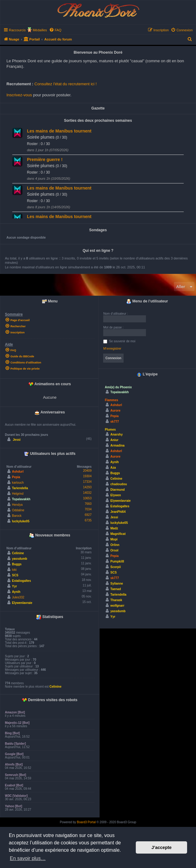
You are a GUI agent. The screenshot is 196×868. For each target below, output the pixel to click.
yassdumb (20, 559)
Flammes (111, 400)
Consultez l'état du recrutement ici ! (66, 84)
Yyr (14, 586)
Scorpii (116, 567)
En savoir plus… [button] (28, 858)
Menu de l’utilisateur (147, 301)
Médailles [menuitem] (40, 30)
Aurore (115, 411)
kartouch (18, 483)
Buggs (17, 564)
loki (14, 570)
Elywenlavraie (22, 603)
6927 (88, 515)
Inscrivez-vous (19, 95)
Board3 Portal (86, 822)
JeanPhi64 (118, 512)
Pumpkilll (117, 561)
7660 (88, 504)
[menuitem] (55, 30)
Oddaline (18, 510)
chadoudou (119, 484)
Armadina (117, 446)
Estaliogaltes (22, 581)
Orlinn (115, 545)
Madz (114, 528)
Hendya (17, 505)
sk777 (115, 422)
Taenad (116, 589)
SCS (15, 575)
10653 (87, 498)
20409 (87, 471)
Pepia (16, 477)
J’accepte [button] (162, 847)
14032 (87, 493)
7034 (88, 509)
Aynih (16, 592)
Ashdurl (18, 472)
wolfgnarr (117, 606)
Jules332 (18, 597)
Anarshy (116, 434)
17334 (87, 482)
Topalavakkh (21, 499)
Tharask (116, 600)
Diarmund (118, 490)
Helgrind (18, 494)
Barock (17, 516)
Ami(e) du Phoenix (118, 387)
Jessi (17, 440)
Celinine (18, 553)
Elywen (116, 495)
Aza (113, 468)
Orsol (114, 550)
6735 (88, 520)
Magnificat (118, 534)
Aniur (114, 440)
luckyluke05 (21, 521)
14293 (87, 487)
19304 (87, 476)
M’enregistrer (112, 349)
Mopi (114, 539)
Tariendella (20, 488)
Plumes (110, 430)
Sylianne (117, 584)
